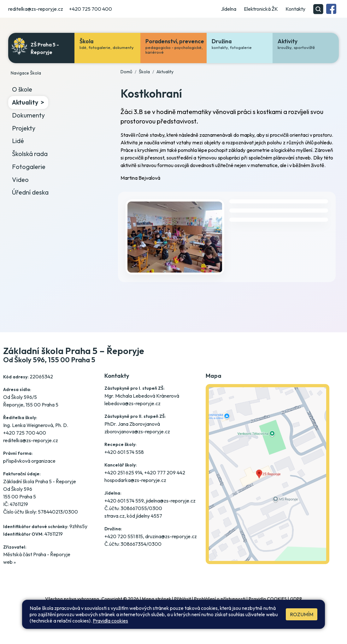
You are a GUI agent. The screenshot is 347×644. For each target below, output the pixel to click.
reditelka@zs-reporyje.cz (36, 9)
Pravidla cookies (110, 621)
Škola (144, 72)
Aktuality (25, 102)
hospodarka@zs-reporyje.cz (135, 480)
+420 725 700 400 (91, 9)
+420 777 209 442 (165, 472)
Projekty (24, 128)
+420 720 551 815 (124, 536)
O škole (22, 89)
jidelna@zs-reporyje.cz (171, 501)
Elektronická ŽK (261, 9)
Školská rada (30, 154)
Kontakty (295, 9)
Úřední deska (30, 192)
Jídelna (229, 9)
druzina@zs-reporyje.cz (171, 536)
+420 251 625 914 (123, 472)
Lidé (18, 141)
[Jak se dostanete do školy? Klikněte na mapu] (268, 484)
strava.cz (115, 516)
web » (9, 562)
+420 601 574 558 (124, 452)
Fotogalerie (29, 167)
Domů (126, 72)
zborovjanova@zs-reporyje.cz (137, 431)
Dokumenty (28, 115)
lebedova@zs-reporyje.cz (132, 403)
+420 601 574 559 (124, 501)
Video (20, 180)
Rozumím (302, 614)
